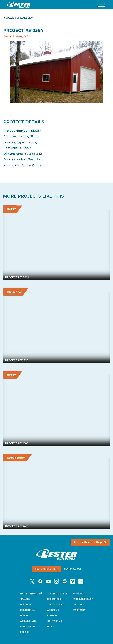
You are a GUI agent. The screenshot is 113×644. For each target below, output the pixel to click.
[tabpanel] (56, 72)
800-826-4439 (72, 569)
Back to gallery (19, 18)
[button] (101, 5)
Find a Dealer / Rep (90, 542)
